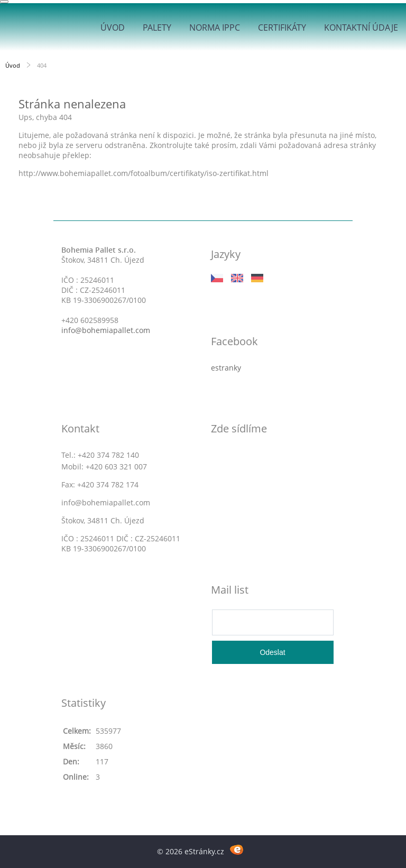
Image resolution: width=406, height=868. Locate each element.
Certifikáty (282, 27)
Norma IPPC (215, 27)
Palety (157, 27)
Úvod (113, 27)
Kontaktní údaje (361, 27)
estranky (226, 368)
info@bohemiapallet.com (106, 330)
